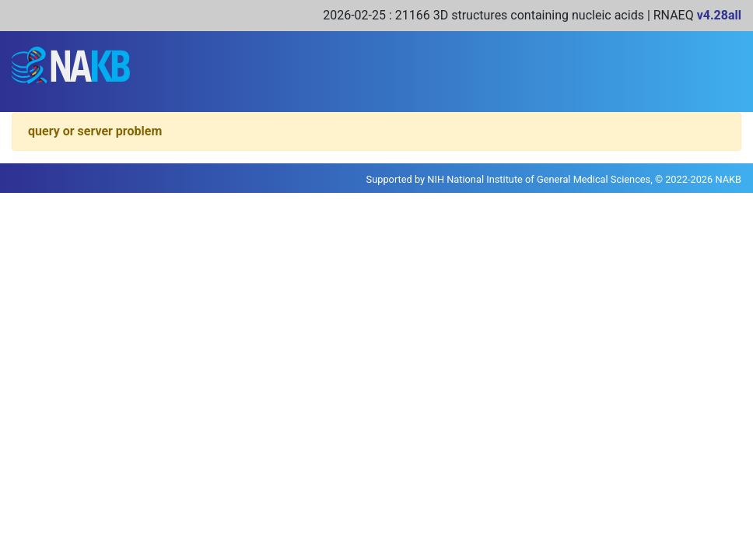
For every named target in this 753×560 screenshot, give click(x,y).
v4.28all (719, 15)
